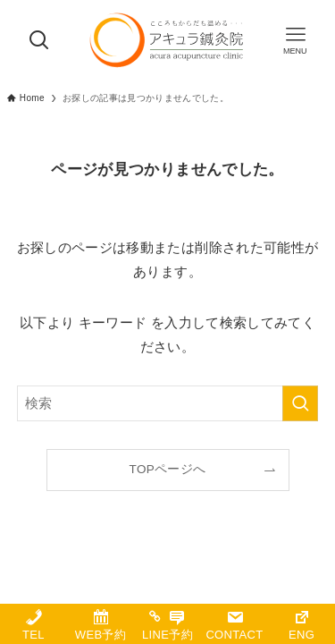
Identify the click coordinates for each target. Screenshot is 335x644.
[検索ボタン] (40, 40)
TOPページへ (168, 469)
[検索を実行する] (300, 403)
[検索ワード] (168, 403)
